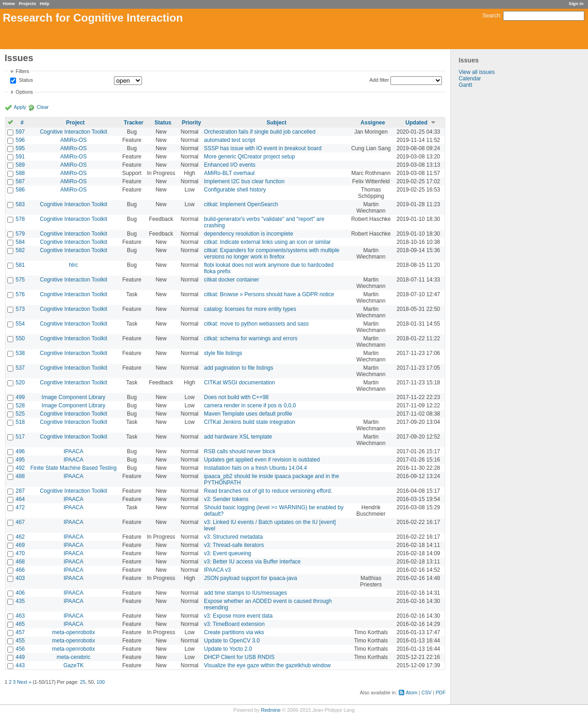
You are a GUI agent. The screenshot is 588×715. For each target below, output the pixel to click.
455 (20, 641)
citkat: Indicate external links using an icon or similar (267, 242)
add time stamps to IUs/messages (246, 593)
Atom (411, 692)
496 (20, 451)
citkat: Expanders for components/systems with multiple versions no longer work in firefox (272, 253)
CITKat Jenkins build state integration (250, 422)
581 (20, 265)
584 (20, 242)
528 (20, 405)
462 (20, 537)
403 (20, 578)
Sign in (576, 3)
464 (20, 499)
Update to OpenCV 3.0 (232, 641)
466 (20, 570)
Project (76, 123)
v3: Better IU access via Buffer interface (252, 562)
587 (20, 181)
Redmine (271, 710)
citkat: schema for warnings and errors (251, 338)
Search (491, 16)
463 (20, 616)
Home (9, 3)
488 (20, 476)
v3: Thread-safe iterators (234, 545)
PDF (441, 692)
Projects (28, 3)
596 (20, 140)
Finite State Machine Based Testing (73, 468)
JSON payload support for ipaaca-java (251, 578)
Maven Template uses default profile (248, 414)
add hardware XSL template (238, 437)
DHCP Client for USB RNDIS (239, 657)
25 (83, 682)
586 (20, 190)
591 (20, 157)
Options (24, 92)
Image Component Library (74, 397)
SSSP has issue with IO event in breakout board (263, 148)
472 (20, 507)
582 (20, 250)
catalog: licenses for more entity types (250, 309)
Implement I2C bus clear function (244, 181)
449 (20, 657)
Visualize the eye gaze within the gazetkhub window (267, 665)
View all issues (476, 72)
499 (20, 397)
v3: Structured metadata (233, 537)
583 (20, 204)
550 (20, 338)
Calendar (470, 79)
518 (20, 422)
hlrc (73, 265)
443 (20, 665)
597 (20, 132)
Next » (24, 682)
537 (20, 368)
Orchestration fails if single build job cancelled (260, 132)
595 (20, 148)
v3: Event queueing (228, 553)
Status (25, 80)
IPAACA (73, 451)
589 (20, 165)
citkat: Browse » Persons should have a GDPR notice (269, 294)
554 (20, 324)
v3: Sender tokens (226, 499)
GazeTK (73, 665)
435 (20, 601)
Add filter (379, 80)
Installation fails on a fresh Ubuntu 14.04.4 (255, 468)
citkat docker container (232, 280)
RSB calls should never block (240, 451)
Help (45, 3)
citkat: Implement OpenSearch (241, 204)
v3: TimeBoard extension (234, 624)
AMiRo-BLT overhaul (229, 173)
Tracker (134, 123)
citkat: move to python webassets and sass (256, 324)
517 (20, 437)
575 (20, 280)
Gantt (465, 85)
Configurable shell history (235, 190)
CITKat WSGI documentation (240, 383)
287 (20, 491)
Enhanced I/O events (230, 165)
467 (20, 522)
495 (20, 460)
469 (20, 545)
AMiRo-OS (73, 140)
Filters (22, 71)
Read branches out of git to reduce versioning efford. (268, 491)
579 (20, 234)
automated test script (229, 140)
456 (20, 649)
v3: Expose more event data (238, 616)
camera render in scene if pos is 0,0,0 (250, 405)
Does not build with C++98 (236, 397)
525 (20, 414)
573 (20, 309)
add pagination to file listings (239, 368)
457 (20, 632)
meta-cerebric (73, 657)
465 (20, 624)
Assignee (373, 123)
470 (20, 553)
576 (20, 294)
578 (20, 219)
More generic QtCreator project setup (249, 157)
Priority (192, 123)
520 (20, 383)
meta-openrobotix (73, 632)
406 (20, 593)
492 (20, 468)
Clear (43, 107)
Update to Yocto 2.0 (228, 649)
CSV (426, 692)
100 (101, 682)
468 (20, 562)
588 (20, 173)
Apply (20, 107)
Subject (276, 123)
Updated (417, 123)
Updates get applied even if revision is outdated (262, 460)
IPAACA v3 (217, 570)
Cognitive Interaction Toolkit (74, 132)
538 (20, 353)
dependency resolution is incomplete (249, 234)
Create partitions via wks (234, 632)
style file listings (223, 353)
